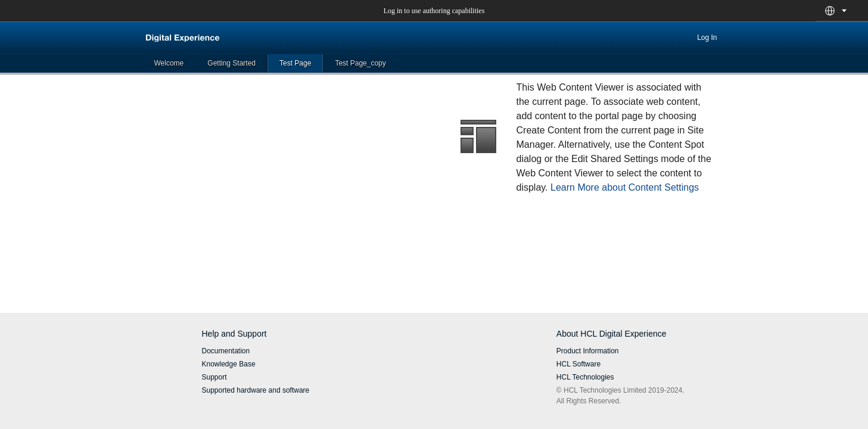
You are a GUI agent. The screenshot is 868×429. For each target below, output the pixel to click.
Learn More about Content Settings (625, 187)
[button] (830, 11)
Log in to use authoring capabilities (434, 11)
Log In (707, 38)
